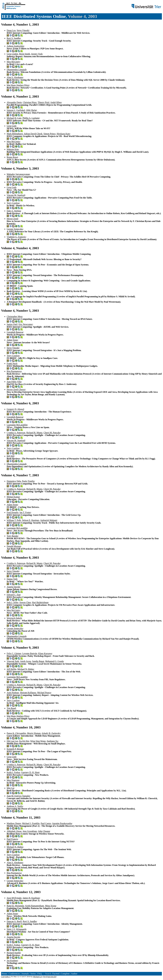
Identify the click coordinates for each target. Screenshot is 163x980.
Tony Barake (12, 536)
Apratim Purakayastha (62, 823)
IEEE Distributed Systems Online (34, 16)
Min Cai (10, 788)
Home (4, 974)
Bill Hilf (10, 456)
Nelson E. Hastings (30, 520)
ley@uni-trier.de (50, 977)
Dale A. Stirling (14, 211)
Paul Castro (46, 823)
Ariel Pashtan (13, 693)
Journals (25, 974)
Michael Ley (38, 977)
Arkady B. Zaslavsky (51, 733)
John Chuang (44, 831)
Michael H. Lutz (14, 118)
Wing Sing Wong (38, 741)
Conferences (14, 974)
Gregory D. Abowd (15, 409)
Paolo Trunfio (28, 481)
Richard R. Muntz (34, 433)
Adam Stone (12, 340)
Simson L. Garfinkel (16, 110)
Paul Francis (12, 839)
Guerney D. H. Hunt (30, 772)
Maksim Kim (13, 149)
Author (74, 974)
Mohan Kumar (13, 497)
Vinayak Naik (13, 661)
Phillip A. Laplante (31, 118)
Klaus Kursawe (45, 653)
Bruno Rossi (12, 157)
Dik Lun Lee (12, 741)
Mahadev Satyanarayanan (18, 174)
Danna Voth (12, 579)
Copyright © (6, 977)
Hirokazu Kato (63, 134)
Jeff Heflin (12, 669)
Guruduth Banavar (15, 332)
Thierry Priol (43, 102)
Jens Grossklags (30, 831)
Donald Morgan (14, 546)
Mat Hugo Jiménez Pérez (18, 85)
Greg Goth (11, 126)
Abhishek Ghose (14, 831)
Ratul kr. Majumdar (15, 906)
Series (33, 974)
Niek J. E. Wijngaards (16, 929)
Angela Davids (13, 587)
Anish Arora (25, 661)
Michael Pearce (44, 693)
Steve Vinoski (23, 30)
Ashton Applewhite (15, 46)
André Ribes (56, 102)
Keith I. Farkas (13, 772)
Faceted (56, 974)
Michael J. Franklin (31, 823)
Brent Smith (25, 54)
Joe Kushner (12, 961)
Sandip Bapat (38, 661)
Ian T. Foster (25, 512)
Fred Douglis (13, 512)
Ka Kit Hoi (24, 741)
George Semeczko (15, 229)
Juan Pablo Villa (14, 382)
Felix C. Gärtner (14, 653)
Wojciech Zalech (14, 618)
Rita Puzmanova (14, 371)
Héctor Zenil (12, 219)
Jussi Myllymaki (14, 898)
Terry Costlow (13, 203)
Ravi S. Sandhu (14, 38)
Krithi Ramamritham (35, 906)
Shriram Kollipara (28, 693)
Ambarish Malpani (49, 520)
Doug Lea (11, 30)
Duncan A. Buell (14, 921)
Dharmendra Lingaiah (17, 70)
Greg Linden (12, 54)
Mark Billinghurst (15, 134)
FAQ (40, 974)
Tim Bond (11, 708)
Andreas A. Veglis (15, 806)
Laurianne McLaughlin (17, 425)
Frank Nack (12, 363)
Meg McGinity (13, 62)
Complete (65, 974)
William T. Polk (14, 520)
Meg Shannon (13, 780)
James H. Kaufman (31, 898)
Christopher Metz (15, 316)
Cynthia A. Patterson (16, 433)
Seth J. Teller (12, 602)
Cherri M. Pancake (52, 433)
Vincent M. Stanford (16, 195)
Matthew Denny (14, 823)
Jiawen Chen (25, 602)
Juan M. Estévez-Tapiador (18, 796)
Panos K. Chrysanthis (16, 733)
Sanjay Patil (12, 324)
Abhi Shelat (31, 110)
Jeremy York (37, 54)
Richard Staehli (14, 953)
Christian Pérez (30, 102)
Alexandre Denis (14, 102)
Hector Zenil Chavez (16, 389)
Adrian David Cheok (33, 134)
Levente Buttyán (30, 653)
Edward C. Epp (14, 595)
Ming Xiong (51, 906)
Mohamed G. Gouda (54, 661)
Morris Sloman (34, 733)
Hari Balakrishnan (40, 602)
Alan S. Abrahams (15, 77)
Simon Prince (50, 134)
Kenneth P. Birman (15, 749)
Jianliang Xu (52, 741)
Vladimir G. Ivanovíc (16, 237)
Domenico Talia (14, 481)
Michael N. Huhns (26, 669)
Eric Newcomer (26, 324)
